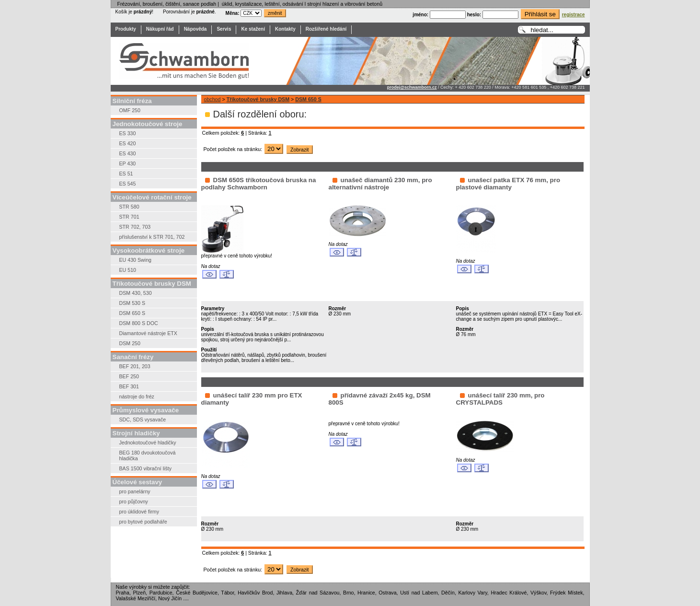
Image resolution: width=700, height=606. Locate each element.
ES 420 (128, 143)
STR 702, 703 (135, 227)
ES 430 (128, 153)
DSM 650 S (132, 313)
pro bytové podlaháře (143, 522)
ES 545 (128, 184)
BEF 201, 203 (135, 366)
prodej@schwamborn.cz (412, 87)
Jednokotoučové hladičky (148, 443)
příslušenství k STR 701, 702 (152, 237)
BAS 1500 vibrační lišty (146, 468)
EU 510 (128, 270)
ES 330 (128, 133)
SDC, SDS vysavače (143, 420)
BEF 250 (129, 376)
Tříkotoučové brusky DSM (258, 99)
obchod (212, 99)
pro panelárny (135, 491)
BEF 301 (129, 386)
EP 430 (128, 163)
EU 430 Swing (136, 260)
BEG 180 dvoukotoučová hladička (148, 455)
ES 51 (126, 174)
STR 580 (129, 207)
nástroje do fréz (137, 396)
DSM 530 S (132, 303)
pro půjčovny (134, 501)
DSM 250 (130, 343)
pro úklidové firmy (139, 512)
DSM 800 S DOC (139, 323)
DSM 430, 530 (136, 293)
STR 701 (129, 217)
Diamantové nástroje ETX (148, 333)
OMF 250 (130, 110)
